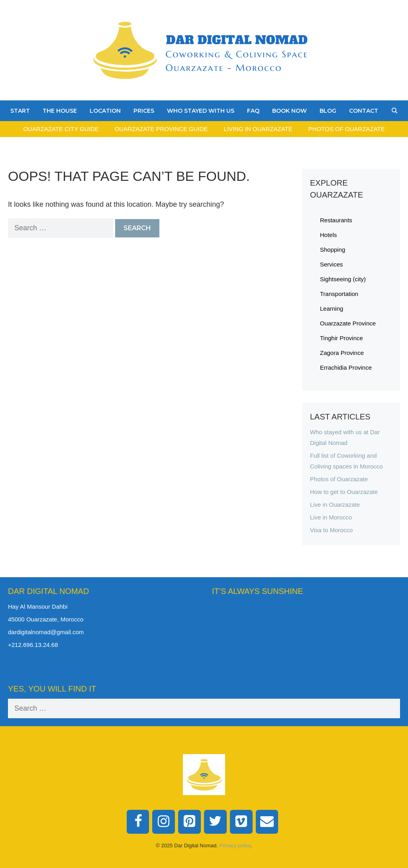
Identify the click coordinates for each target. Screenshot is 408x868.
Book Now (289, 111)
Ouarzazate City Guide (61, 129)
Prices (144, 111)
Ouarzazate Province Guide (161, 129)
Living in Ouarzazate (258, 129)
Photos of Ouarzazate (347, 129)
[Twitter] (215, 822)
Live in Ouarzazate (335, 505)
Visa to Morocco (331, 530)
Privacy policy (235, 845)
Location (105, 111)
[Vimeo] (241, 822)
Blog (328, 111)
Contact (364, 111)
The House (60, 111)
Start (20, 111)
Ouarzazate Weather (306, 631)
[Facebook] (138, 822)
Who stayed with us (201, 111)
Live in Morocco (331, 517)
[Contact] (267, 822)
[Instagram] (164, 822)
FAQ (253, 111)
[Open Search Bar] (394, 111)
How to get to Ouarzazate (344, 492)
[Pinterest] (189, 822)
